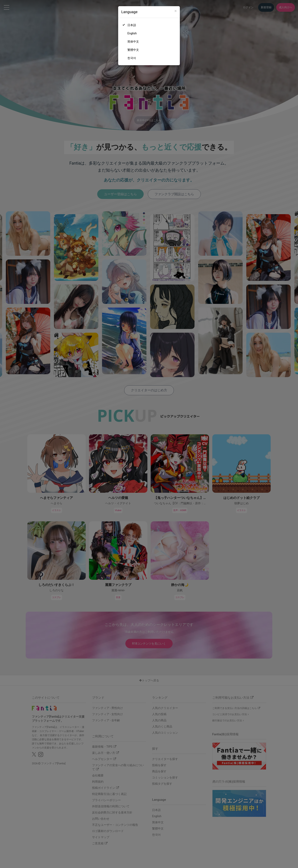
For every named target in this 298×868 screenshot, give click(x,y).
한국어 (132, 58)
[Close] (176, 11)
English (132, 33)
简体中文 (133, 42)
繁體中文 (133, 50)
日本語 (132, 25)
